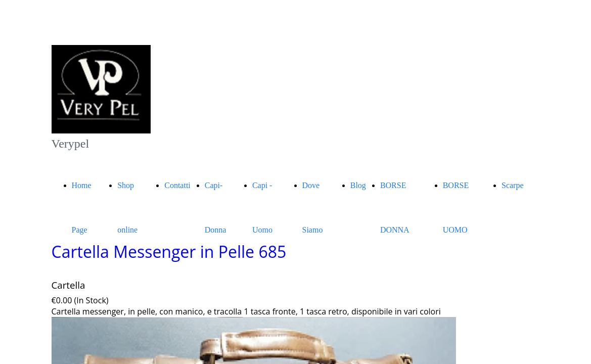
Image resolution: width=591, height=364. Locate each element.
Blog (358, 185)
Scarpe (513, 185)
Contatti (177, 185)
